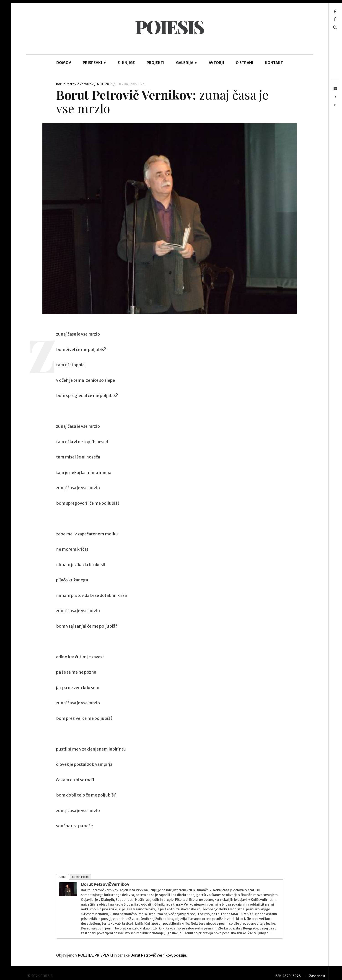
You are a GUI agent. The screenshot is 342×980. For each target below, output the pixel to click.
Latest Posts (80, 877)
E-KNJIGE (126, 63)
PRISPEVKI (94, 63)
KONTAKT (274, 63)
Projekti (155, 63)
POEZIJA (122, 84)
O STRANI (245, 63)
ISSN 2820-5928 (288, 976)
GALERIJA (187, 63)
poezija (180, 955)
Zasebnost (317, 976)
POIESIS (169, 27)
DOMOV (64, 63)
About (62, 877)
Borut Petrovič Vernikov (75, 84)
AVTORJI (216, 63)
